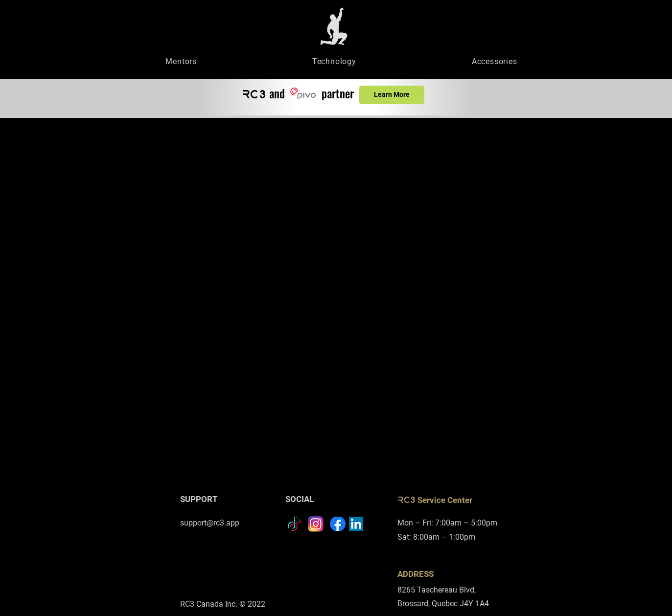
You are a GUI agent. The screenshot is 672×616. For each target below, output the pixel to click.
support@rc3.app (210, 523)
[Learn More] (392, 95)
